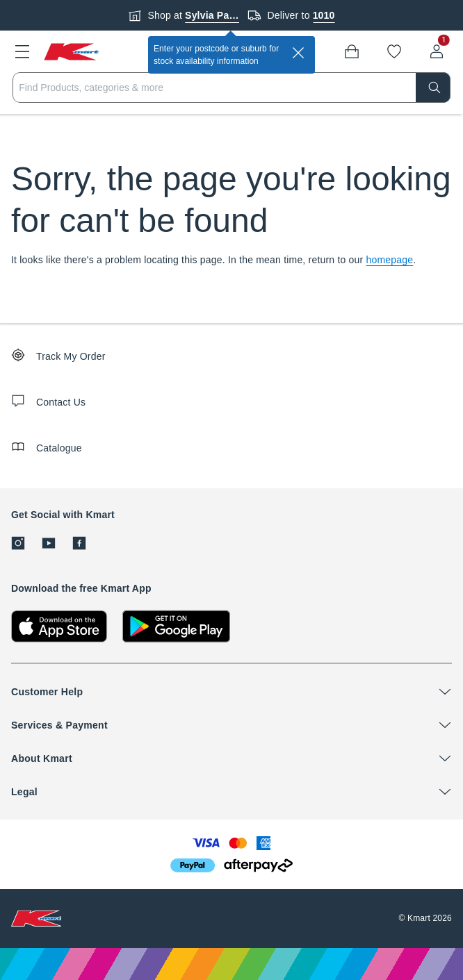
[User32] (437, 51)
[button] (22, 51)
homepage (390, 260)
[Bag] (352, 51)
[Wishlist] (394, 51)
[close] (298, 53)
